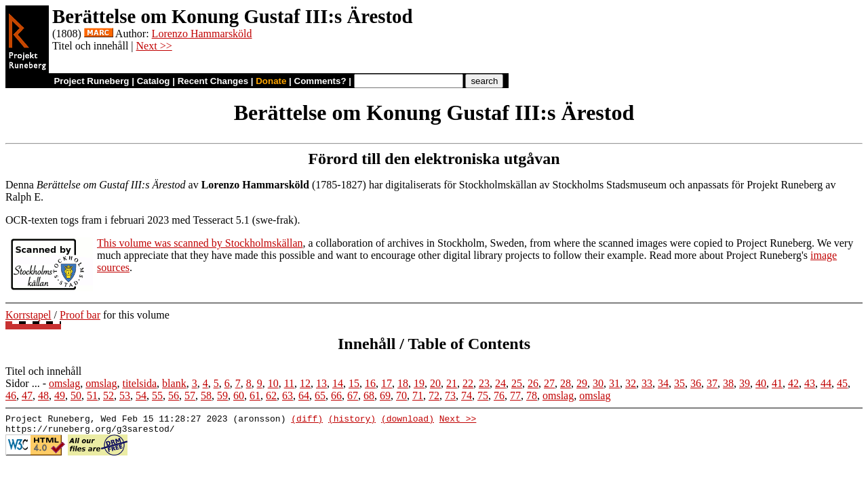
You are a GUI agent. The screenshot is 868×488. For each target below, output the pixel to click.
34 (663, 383)
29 (582, 383)
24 (500, 383)
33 (647, 383)
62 (271, 395)
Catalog (154, 81)
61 (255, 395)
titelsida (139, 383)
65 (320, 395)
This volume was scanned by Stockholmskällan (200, 243)
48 (43, 395)
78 (532, 395)
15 (354, 383)
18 (403, 383)
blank (174, 383)
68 (369, 395)
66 (336, 395)
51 (92, 395)
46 (11, 395)
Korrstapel (28, 315)
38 (728, 383)
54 (141, 395)
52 (108, 395)
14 (338, 383)
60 (239, 395)
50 (76, 395)
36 (696, 383)
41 (777, 383)
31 (614, 383)
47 (27, 395)
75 (483, 395)
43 (810, 383)
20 (435, 383)
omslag (64, 383)
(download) (408, 420)
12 (305, 383)
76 (499, 395)
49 (60, 395)
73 (450, 395)
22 (468, 383)
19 (419, 383)
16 (370, 383)
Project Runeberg (91, 81)
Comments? (320, 81)
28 (566, 383)
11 (289, 383)
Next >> (154, 46)
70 (401, 395)
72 (434, 395)
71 (418, 395)
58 (206, 395)
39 (745, 383)
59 (222, 395)
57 (190, 395)
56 (174, 395)
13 (321, 383)
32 (631, 383)
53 (125, 395)
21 (452, 383)
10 (273, 383)
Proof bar (80, 315)
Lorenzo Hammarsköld (202, 34)
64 (304, 395)
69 (385, 395)
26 (533, 383)
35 (679, 383)
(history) (352, 420)
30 (598, 383)
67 (353, 395)
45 (842, 383)
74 (467, 395)
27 (549, 383)
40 (761, 383)
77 (515, 395)
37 (712, 383)
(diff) (307, 420)
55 (157, 395)
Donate (271, 81)
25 (517, 383)
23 (484, 383)
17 (387, 383)
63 (288, 395)
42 (793, 383)
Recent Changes (213, 81)
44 (826, 383)
